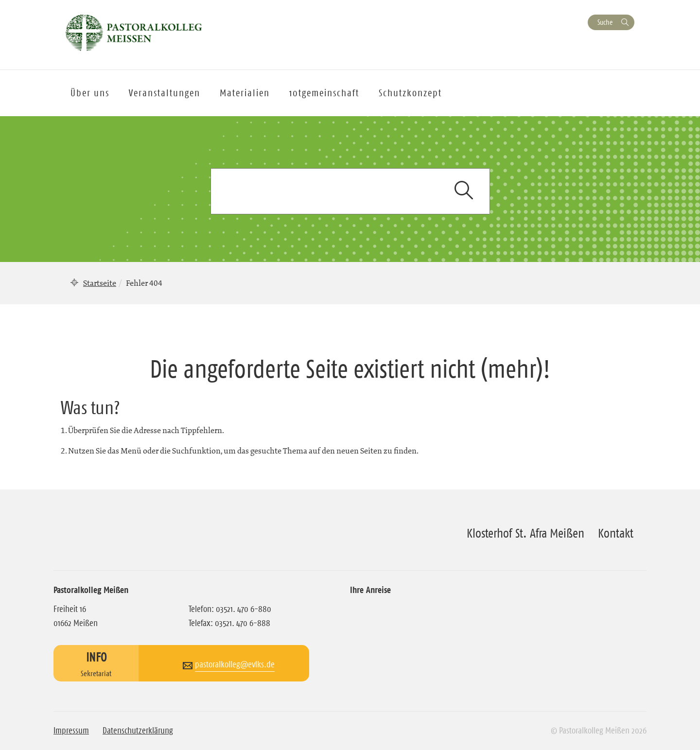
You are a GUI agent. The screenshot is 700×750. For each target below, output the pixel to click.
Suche (605, 22)
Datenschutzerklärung (138, 731)
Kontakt (616, 533)
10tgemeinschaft (324, 93)
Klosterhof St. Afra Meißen (525, 533)
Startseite (100, 283)
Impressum (71, 731)
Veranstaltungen (165, 93)
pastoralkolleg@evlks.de (235, 664)
